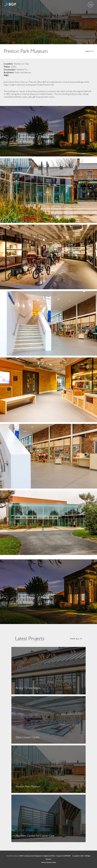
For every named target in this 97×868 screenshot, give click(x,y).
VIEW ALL (76, 639)
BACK (89, 51)
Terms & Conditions (13, 856)
